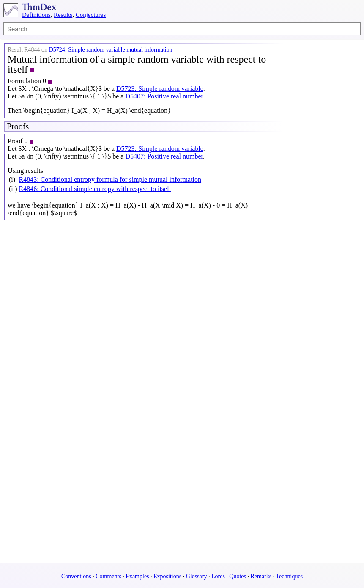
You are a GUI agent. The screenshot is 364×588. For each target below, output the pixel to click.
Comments (108, 576)
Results (63, 15)
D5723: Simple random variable (160, 89)
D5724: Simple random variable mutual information (111, 50)
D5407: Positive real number (164, 96)
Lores (218, 576)
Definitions (36, 15)
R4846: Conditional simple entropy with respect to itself (95, 189)
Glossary (197, 576)
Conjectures (91, 15)
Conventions (76, 576)
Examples (137, 576)
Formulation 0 (27, 81)
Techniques (290, 576)
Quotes (238, 576)
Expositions (167, 576)
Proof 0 (18, 141)
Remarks (261, 576)
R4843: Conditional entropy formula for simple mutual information (110, 179)
